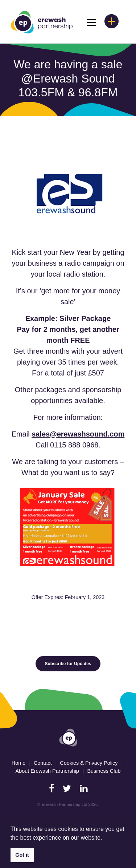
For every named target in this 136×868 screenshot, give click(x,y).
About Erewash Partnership (47, 771)
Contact (43, 763)
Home (18, 763)
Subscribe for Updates (68, 664)
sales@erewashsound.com (78, 434)
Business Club (104, 771)
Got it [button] (22, 855)
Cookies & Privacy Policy (89, 763)
